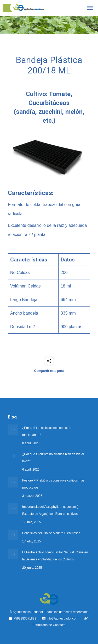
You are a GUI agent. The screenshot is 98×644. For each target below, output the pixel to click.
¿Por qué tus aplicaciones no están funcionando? (47, 431)
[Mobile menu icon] (90, 8)
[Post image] (13, 430)
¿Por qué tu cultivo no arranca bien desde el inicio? (53, 458)
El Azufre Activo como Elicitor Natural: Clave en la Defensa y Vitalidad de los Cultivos (55, 556)
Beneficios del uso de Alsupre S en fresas (51, 533)
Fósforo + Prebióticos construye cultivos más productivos (53, 484)
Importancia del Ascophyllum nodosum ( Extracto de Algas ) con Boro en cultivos (50, 510)
